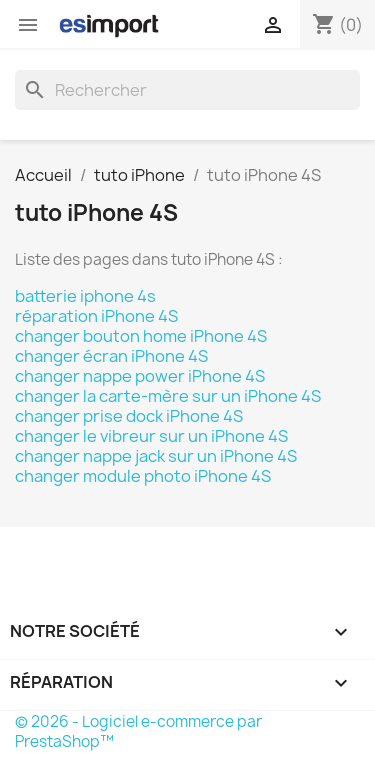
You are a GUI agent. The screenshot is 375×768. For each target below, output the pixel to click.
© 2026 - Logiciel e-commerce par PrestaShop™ (138, 731)
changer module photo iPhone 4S (143, 476)
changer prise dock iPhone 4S (129, 416)
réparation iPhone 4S (96, 316)
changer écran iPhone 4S (111, 356)
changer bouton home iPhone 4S (141, 336)
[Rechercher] (187, 90)
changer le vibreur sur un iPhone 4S (151, 436)
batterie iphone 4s (85, 296)
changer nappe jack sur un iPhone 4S (156, 456)
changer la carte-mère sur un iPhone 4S (168, 396)
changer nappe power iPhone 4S (140, 376)
